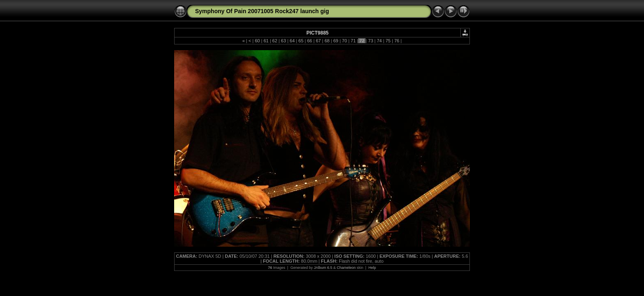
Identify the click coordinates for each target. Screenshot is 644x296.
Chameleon (346, 268)
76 (397, 41)
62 (275, 41)
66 (310, 41)
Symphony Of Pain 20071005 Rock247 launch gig (262, 11)
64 (292, 41)
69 (336, 41)
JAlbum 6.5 (323, 268)
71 (353, 41)
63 (283, 41)
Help (372, 268)
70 (345, 41)
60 (257, 41)
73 (370, 41)
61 (266, 41)
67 (318, 41)
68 (327, 41)
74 (379, 41)
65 (301, 41)
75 (388, 41)
